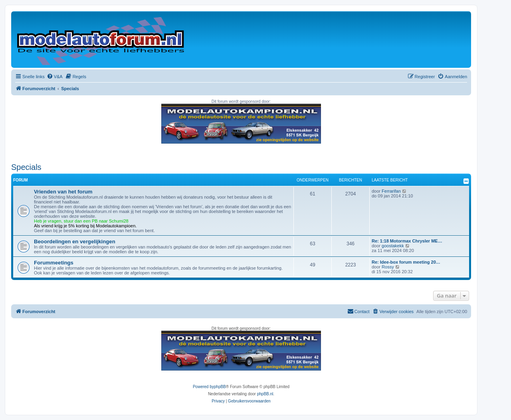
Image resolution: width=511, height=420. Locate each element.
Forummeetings (54, 263)
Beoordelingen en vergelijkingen (75, 242)
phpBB (220, 387)
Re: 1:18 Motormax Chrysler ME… (407, 241)
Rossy (388, 267)
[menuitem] (55, 77)
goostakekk (393, 246)
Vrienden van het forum (63, 192)
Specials (26, 167)
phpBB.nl (265, 394)
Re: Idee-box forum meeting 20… (406, 262)
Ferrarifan (391, 191)
